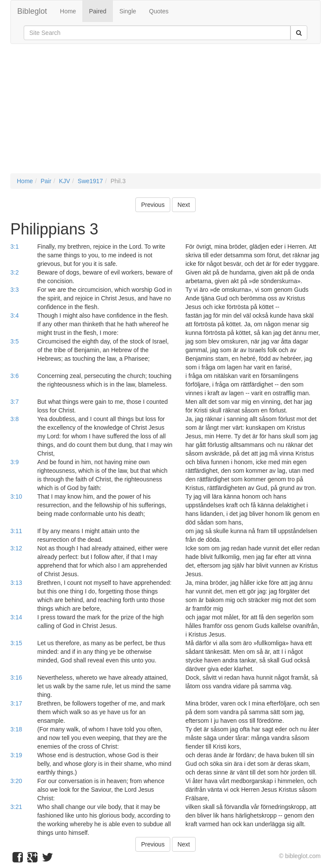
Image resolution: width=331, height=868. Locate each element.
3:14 (16, 617)
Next (184, 205)
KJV (65, 181)
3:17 (16, 703)
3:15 (16, 643)
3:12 (16, 548)
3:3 (14, 290)
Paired (97, 11)
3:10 (16, 496)
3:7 (14, 402)
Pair (46, 181)
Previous (153, 205)
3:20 (16, 781)
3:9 (14, 462)
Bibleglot (32, 11)
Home (68, 11)
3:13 (16, 583)
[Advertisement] (165, 113)
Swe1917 (90, 181)
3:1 (14, 247)
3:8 (14, 419)
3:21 (16, 807)
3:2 (14, 272)
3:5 (14, 341)
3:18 (16, 729)
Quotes (159, 11)
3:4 (14, 315)
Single (128, 11)
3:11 (16, 531)
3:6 (14, 376)
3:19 (16, 755)
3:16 (16, 678)
